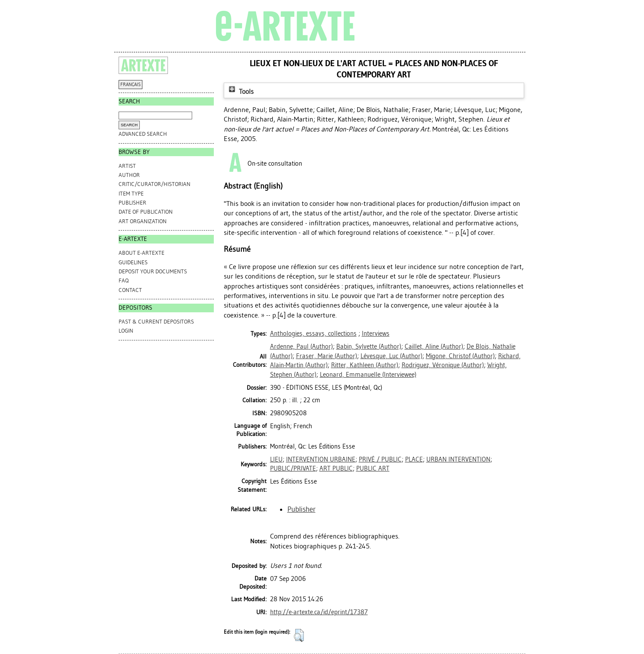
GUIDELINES (133, 262)
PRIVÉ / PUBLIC (380, 459)
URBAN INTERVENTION (458, 459)
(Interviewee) (368, 375)
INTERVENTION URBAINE (321, 459)
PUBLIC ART (373, 468)
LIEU (276, 459)
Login (126, 331)
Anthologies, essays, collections (313, 333)
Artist (127, 166)
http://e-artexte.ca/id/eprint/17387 (319, 612)
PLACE (414, 459)
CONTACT (130, 290)
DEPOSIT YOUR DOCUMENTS (153, 271)
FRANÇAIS (130, 85)
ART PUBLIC (336, 468)
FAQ (124, 281)
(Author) (301, 346)
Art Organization (143, 221)
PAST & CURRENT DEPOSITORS (156, 322)
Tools (240, 91)
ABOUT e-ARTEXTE (142, 253)
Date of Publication (146, 212)
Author (129, 175)
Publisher (132, 203)
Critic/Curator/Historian (155, 184)
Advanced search (143, 134)
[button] (299, 635)
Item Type (131, 194)
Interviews (376, 333)
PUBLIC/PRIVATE (293, 468)
